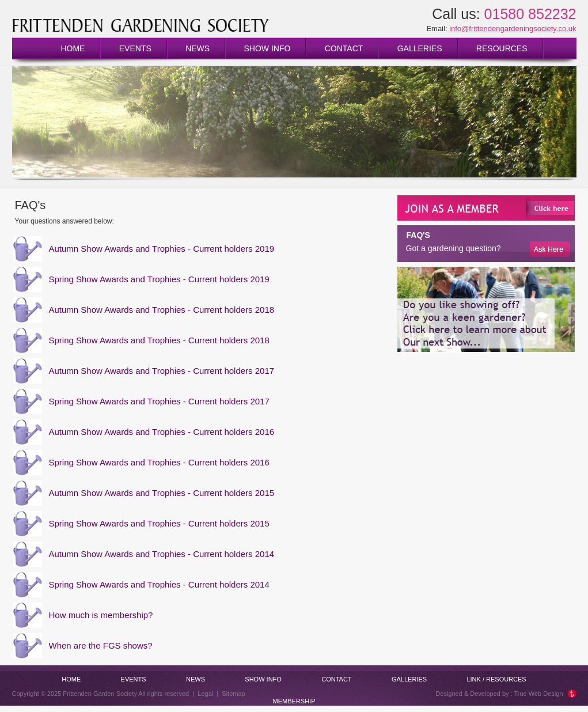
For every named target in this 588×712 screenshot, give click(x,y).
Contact (344, 48)
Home (73, 48)
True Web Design (539, 694)
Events (135, 48)
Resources (502, 48)
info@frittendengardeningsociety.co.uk (513, 29)
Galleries (420, 48)
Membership (294, 701)
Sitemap (233, 694)
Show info (267, 48)
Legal (205, 694)
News (198, 48)
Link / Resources (496, 679)
